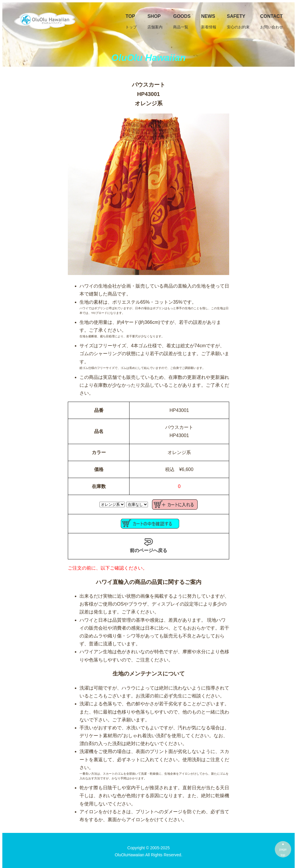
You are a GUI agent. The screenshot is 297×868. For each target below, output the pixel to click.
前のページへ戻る (148, 545)
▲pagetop (283, 849)
